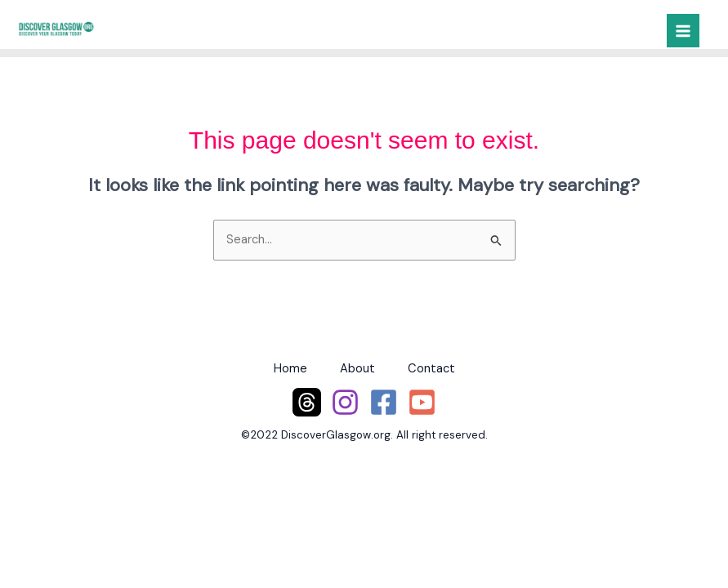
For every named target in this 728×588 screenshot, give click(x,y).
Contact (431, 369)
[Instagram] (345, 402)
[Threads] (307, 402)
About (357, 369)
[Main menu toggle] (683, 30)
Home (290, 369)
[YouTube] (422, 402)
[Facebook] (384, 402)
